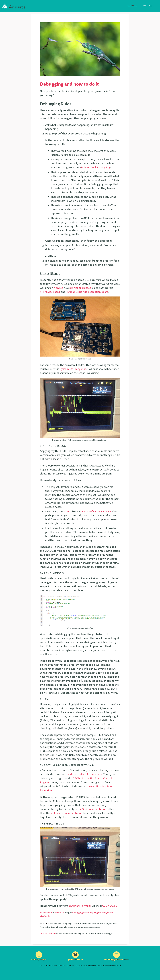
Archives (147, 6)
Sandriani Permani (80, 906)
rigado (98, 913)
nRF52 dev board (50, 292)
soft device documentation (67, 813)
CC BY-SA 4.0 (110, 906)
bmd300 (106, 913)
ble (112, 913)
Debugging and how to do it (69, 84)
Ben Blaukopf (46, 913)
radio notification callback (96, 511)
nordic (86, 913)
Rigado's (71, 292)
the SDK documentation (92, 809)
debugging (78, 913)
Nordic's (58, 288)
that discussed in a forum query (83, 774)
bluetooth (45, 916)
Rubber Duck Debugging (95, 167)
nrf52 (92, 913)
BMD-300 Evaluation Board (92, 292)
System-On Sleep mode (74, 369)
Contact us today (48, 934)
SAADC (67, 511)
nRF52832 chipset (80, 288)
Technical (132, 6)
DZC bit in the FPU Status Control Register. (76, 780)
